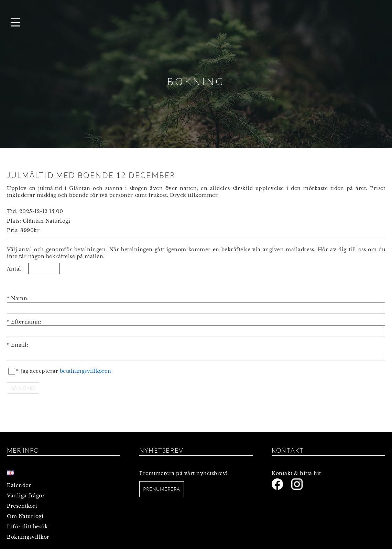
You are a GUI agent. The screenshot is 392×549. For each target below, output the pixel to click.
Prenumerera (162, 489)
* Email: (18, 345)
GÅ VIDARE (23, 388)
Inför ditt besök (27, 527)
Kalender (19, 485)
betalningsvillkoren (86, 371)
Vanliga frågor (26, 496)
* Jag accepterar (64, 371)
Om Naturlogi (25, 516)
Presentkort (22, 506)
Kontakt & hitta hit (296, 473)
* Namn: (18, 298)
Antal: (15, 269)
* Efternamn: (24, 322)
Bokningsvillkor (28, 537)
